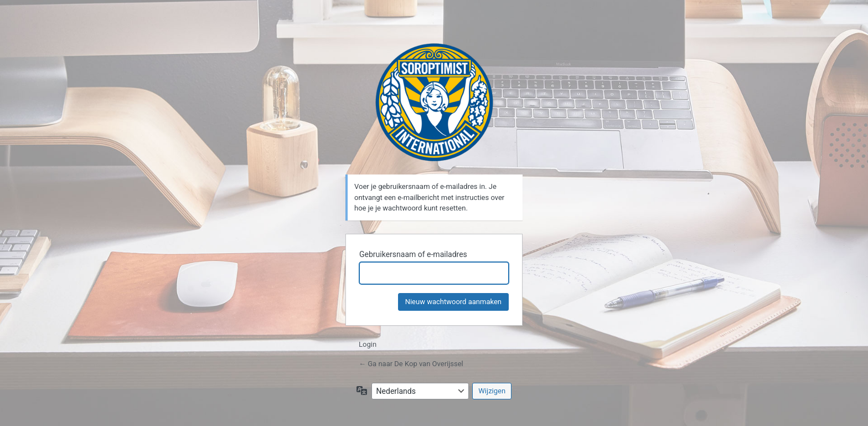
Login (368, 344)
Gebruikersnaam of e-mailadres (413, 254)
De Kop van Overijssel (434, 102)
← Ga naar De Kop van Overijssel (411, 364)
